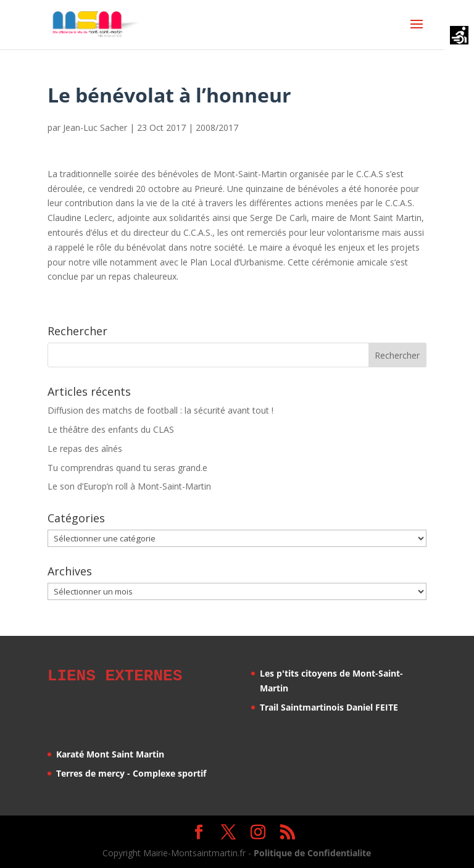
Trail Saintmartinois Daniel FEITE (329, 707)
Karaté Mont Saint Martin (110, 752)
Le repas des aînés (85, 449)
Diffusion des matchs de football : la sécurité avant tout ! (160, 410)
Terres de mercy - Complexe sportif (131, 771)
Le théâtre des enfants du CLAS (111, 429)
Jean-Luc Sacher (95, 127)
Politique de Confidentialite (312, 851)
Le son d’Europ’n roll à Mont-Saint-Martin (129, 486)
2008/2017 (217, 127)
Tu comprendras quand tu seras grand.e (127, 468)
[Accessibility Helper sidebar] (459, 36)
